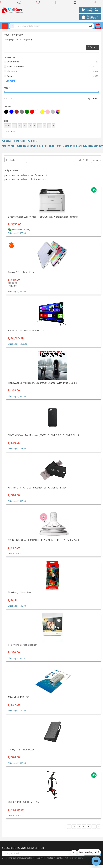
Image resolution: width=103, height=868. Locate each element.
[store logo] (12, 10)
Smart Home (53, 62)
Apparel (53, 76)
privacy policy (77, 858)
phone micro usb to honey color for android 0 (26, 175)
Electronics (53, 71)
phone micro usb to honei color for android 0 (25, 179)
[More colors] (58, 112)
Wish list (39, 3)
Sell (96, 3)
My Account (20, 3)
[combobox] (54, 26)
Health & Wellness (53, 66)
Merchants (77, 3)
